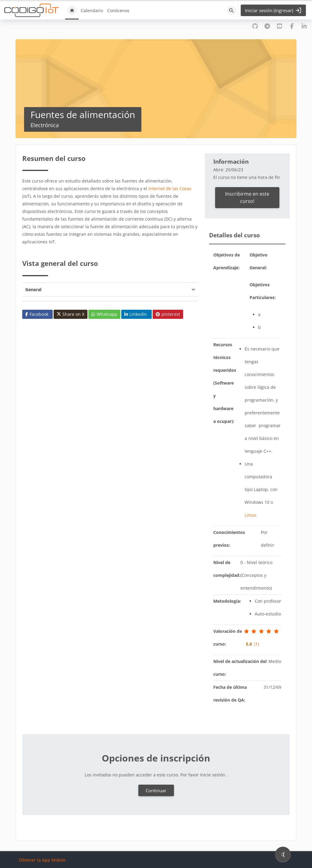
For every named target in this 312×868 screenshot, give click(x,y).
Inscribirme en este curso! (247, 197)
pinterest (168, 314)
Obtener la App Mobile (42, 860)
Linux (250, 515)
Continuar (156, 790)
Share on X (71, 314)
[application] (283, 856)
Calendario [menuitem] (92, 10)
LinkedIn (136, 314)
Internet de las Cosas (170, 188)
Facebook (37, 314)
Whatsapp (104, 314)
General (33, 289)
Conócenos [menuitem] (118, 10)
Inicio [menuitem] (72, 10)
